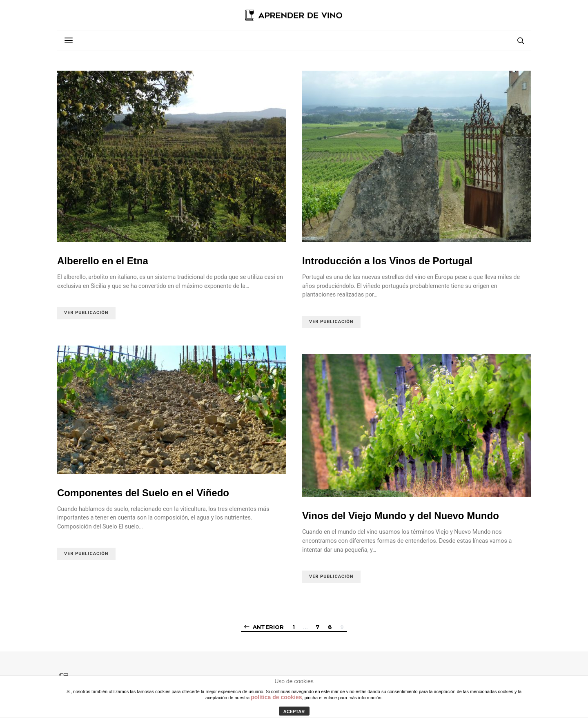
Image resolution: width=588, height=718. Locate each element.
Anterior (268, 627)
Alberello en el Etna (103, 261)
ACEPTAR (294, 711)
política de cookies (276, 697)
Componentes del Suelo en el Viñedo (143, 493)
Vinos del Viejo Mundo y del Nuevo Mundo (401, 516)
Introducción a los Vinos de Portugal (387, 261)
